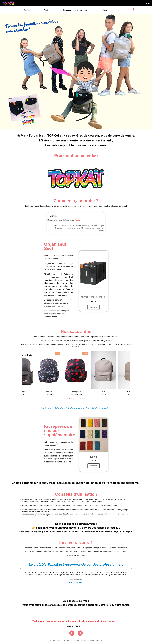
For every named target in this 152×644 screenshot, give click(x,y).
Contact (106, 10)
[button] (76, 178)
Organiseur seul (93, 297)
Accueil (27, 10)
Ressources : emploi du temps (75, 10)
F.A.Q (46, 10)
